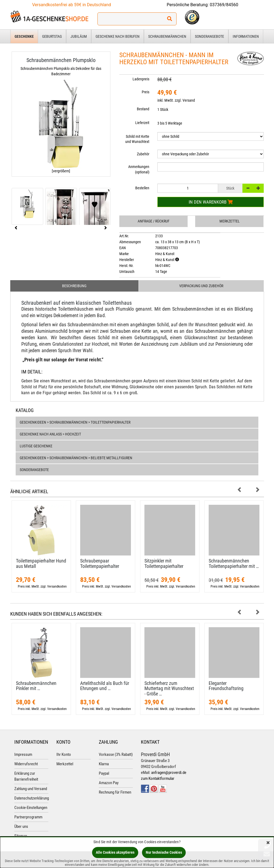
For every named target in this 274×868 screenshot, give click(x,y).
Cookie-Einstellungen (31, 808)
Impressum (23, 754)
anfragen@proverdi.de (169, 773)
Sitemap (21, 836)
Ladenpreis (141, 79)
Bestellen (142, 188)
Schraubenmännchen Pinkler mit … (36, 686)
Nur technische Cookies (164, 852)
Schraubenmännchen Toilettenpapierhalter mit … (234, 563)
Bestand (143, 109)
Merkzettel (230, 221)
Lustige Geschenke (36, 446)
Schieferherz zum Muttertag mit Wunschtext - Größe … (169, 689)
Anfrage (154, 221)
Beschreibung (74, 286)
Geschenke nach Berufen (118, 36)
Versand (189, 100)
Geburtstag (52, 36)
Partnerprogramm (28, 817)
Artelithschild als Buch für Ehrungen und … (105, 686)
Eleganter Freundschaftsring (226, 686)
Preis (146, 92)
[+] (258, 188)
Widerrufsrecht (26, 764)
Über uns (21, 826)
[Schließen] (268, 843)
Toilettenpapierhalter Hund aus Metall (41, 563)
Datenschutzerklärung (32, 798)
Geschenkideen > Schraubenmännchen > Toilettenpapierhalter (75, 422)
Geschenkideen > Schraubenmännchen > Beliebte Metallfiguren (76, 458)
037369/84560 (224, 5)
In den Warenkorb (211, 202)
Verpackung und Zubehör (201, 286)
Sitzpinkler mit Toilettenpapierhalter (164, 563)
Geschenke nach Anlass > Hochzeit (50, 434)
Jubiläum (79, 36)
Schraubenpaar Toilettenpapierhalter (100, 563)
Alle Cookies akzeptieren (115, 852)
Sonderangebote (209, 36)
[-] (248, 188)
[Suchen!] (170, 19)
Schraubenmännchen (167, 36)
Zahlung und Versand (31, 789)
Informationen (246, 36)
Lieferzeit (142, 123)
